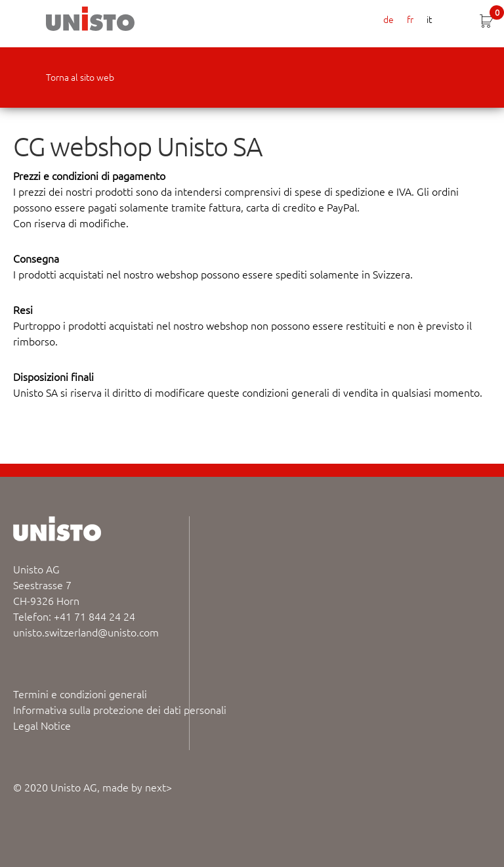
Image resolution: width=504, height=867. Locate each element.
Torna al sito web (80, 77)
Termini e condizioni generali (80, 694)
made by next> (137, 787)
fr (410, 19)
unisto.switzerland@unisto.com (86, 632)
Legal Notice (42, 725)
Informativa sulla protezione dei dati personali (120, 709)
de (388, 19)
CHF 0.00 (497, 14)
